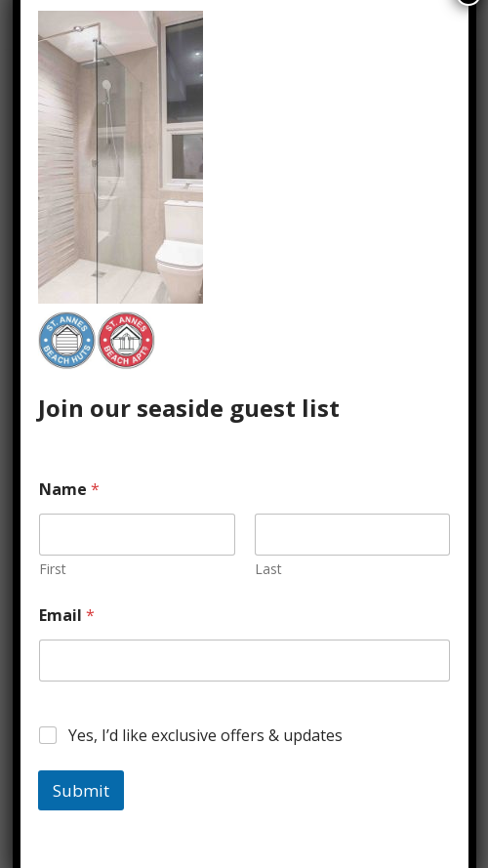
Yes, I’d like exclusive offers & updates (205, 736)
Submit (81, 790)
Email (67, 616)
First (53, 569)
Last (267, 569)
